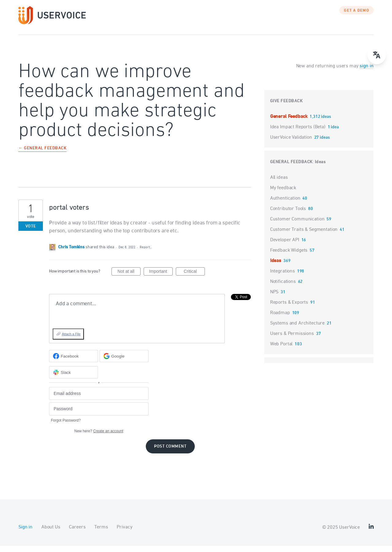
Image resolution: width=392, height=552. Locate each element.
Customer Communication (297, 225)
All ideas (279, 184)
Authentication (285, 205)
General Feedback (289, 123)
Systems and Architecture (297, 329)
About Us (51, 533)
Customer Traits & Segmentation (304, 236)
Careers (77, 533)
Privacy (124, 533)
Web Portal (281, 350)
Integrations (283, 277)
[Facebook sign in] (73, 362)
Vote (31, 233)
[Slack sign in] (73, 378)
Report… (146, 253)
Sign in (25, 533)
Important (161, 278)
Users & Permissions (292, 340)
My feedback (283, 194)
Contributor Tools (288, 215)
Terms (101, 533)
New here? (99, 437)
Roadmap (280, 319)
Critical (194, 278)
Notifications (283, 288)
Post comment (170, 453)
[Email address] (99, 400)
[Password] (99, 415)
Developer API (285, 246)
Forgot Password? (66, 426)
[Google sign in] (124, 362)
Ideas (320, 168)
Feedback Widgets (289, 257)
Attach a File (71, 340)
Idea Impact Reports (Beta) (298, 133)
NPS (274, 298)
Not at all (129, 278)
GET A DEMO (356, 17)
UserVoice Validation (292, 144)
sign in (366, 72)
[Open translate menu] (377, 55)
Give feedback (286, 107)
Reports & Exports (289, 309)
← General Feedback (42, 155)
